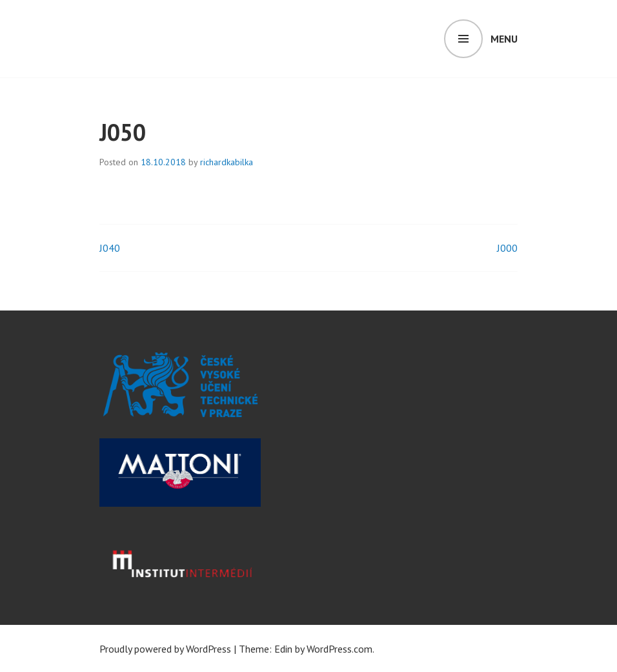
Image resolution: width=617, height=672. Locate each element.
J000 (507, 248)
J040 (110, 248)
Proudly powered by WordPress (165, 649)
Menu (504, 39)
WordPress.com (339, 649)
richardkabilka (227, 162)
